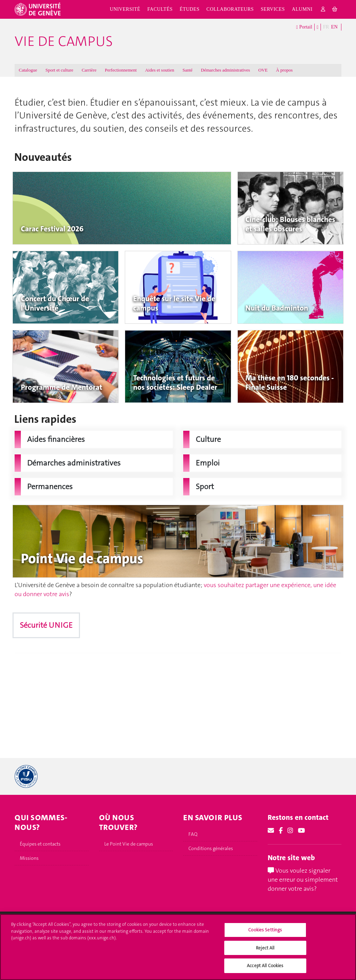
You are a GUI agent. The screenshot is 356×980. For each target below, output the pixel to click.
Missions (29, 858)
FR (326, 27)
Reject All (265, 948)
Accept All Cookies (265, 966)
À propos (284, 70)
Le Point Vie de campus (129, 844)
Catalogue (28, 70)
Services (273, 9)
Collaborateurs (230, 9)
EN (334, 27)
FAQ (193, 834)
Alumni (302, 9)
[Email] (271, 831)
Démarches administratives (225, 70)
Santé (188, 70)
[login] (323, 9)
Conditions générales (211, 848)
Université (125, 9)
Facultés (160, 9)
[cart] (335, 9)
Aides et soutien (160, 70)
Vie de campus (64, 41)
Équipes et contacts (40, 844)
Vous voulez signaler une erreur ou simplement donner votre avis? (303, 879)
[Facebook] (281, 831)
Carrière (89, 70)
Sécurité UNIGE (46, 625)
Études (190, 9)
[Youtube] (301, 831)
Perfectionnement (121, 70)
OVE (263, 70)
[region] (178, 947)
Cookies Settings (265, 930)
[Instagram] (290, 831)
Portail (304, 27)
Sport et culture (59, 70)
